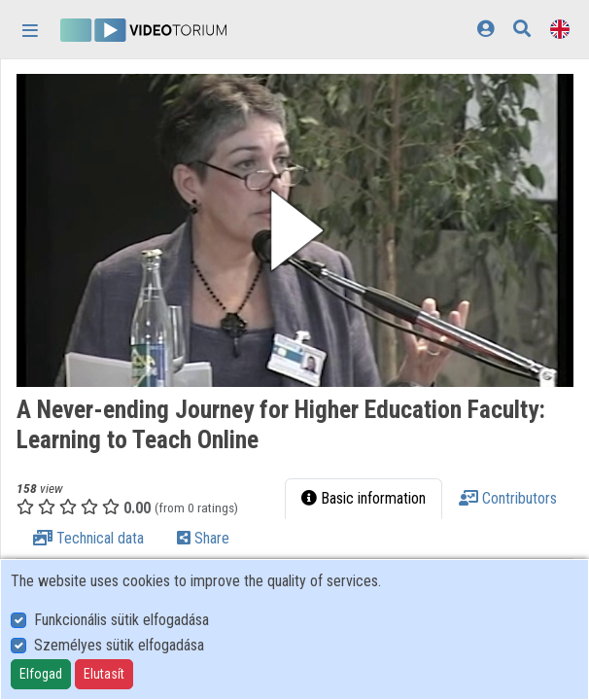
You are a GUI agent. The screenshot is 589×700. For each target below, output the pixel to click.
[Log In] (485, 29)
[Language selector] (560, 29)
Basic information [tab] (364, 498)
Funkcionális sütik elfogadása (121, 620)
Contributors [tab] (508, 498)
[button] (295, 230)
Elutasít (104, 674)
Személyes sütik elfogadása (119, 645)
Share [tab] (203, 538)
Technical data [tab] (88, 538)
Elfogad (41, 674)
